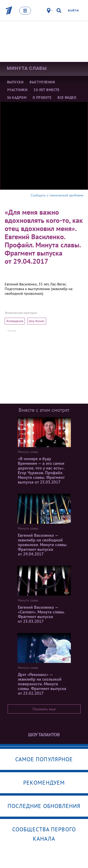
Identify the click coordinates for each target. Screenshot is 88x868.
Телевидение (15, 321)
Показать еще (44, 709)
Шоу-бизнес (37, 321)
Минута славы (27, 68)
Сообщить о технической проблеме (57, 195)
